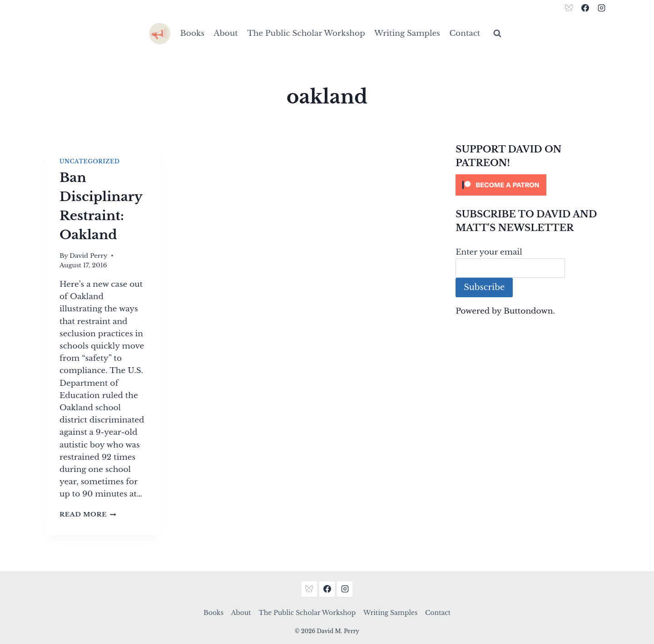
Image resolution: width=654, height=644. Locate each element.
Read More (88, 514)
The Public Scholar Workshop (306, 33)
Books (192, 33)
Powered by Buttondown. (505, 311)
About (226, 33)
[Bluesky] (569, 8)
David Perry (89, 256)
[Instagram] (601, 8)
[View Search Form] (497, 34)
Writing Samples (407, 33)
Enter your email (489, 252)
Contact (465, 33)
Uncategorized (89, 161)
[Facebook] (585, 8)
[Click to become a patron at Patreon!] (532, 185)
